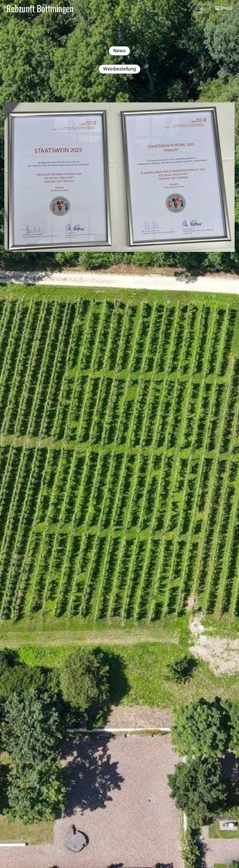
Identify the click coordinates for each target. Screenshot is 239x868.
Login (201, 8)
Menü (224, 8)
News (119, 51)
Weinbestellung (119, 69)
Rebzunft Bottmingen (40, 8)
